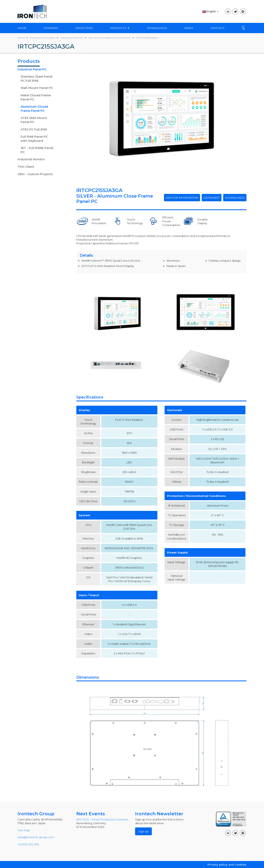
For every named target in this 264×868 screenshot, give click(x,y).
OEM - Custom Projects (35, 174)
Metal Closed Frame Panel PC (36, 97)
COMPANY (51, 28)
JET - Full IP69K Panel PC (37, 150)
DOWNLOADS (157, 28)
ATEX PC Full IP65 (34, 129)
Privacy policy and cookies (227, 865)
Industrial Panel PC (32, 69)
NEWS (189, 28)
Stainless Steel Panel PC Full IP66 (37, 79)
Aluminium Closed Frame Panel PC (34, 109)
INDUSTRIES (84, 28)
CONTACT (218, 28)
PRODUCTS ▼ (120, 28)
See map (24, 830)
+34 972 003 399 (28, 844)
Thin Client (26, 167)
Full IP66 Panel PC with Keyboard (34, 139)
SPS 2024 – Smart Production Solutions (102, 819)
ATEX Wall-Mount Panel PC (34, 120)
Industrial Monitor (31, 159)
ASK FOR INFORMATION (182, 198)
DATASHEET (212, 198)
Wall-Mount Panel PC (37, 88)
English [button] (209, 11)
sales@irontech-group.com (36, 837)
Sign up (143, 831)
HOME (22, 28)
